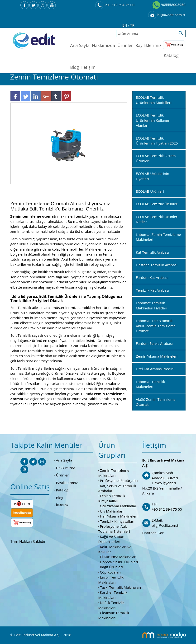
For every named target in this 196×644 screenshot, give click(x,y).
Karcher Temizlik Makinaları (113, 595)
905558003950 (169, 5)
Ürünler (125, 45)
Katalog (171, 55)
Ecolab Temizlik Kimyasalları (112, 498)
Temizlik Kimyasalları (117, 521)
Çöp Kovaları (110, 572)
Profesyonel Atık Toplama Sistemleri (114, 529)
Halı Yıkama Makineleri (119, 516)
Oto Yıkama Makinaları (119, 506)
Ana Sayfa (80, 45)
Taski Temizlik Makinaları (121, 587)
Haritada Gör (153, 533)
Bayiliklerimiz (148, 45)
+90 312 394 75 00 (115, 5)
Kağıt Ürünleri (111, 567)
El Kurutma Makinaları (118, 557)
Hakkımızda (103, 45)
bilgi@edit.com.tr (167, 15)
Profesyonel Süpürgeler (119, 481)
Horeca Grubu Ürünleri (119, 562)
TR (132, 25)
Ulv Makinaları (112, 511)
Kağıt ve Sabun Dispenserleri (111, 539)
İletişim (88, 67)
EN (125, 25)
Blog (74, 67)
